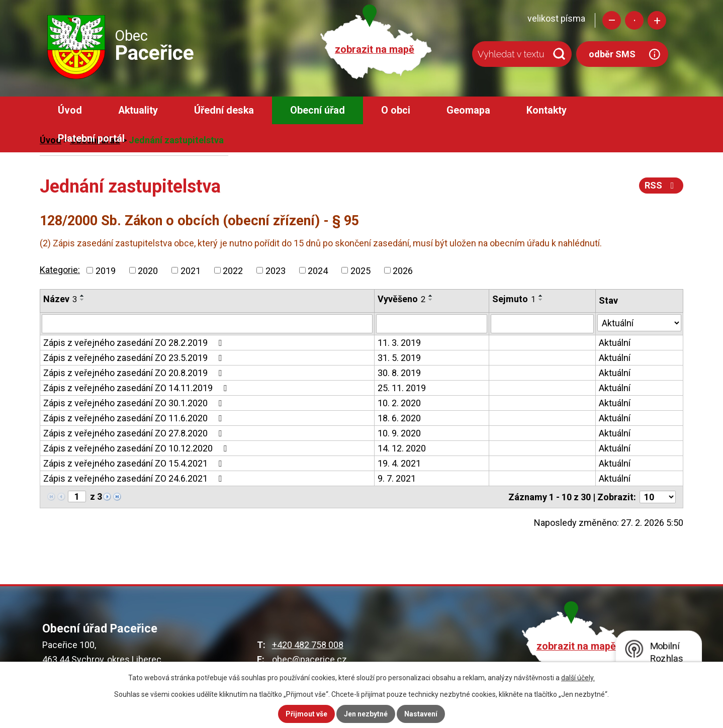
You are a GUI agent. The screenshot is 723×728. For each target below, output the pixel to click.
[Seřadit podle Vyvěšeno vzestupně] (431, 296)
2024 (318, 270)
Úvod (70, 110)
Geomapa (468, 110)
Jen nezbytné (366, 714)
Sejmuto (514, 299)
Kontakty (547, 110)
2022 (233, 270)
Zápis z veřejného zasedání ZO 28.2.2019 (134, 343)
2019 (106, 270)
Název (60, 299)
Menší (612, 20)
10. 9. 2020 (399, 433)
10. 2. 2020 (399, 403)
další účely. (578, 678)
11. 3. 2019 (399, 343)
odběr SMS (612, 54)
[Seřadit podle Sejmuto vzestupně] (541, 296)
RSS (661, 185)
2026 (403, 270)
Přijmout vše (306, 714)
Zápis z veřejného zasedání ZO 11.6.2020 (134, 418)
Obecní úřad (318, 110)
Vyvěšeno (401, 299)
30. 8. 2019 (399, 373)
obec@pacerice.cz (309, 659)
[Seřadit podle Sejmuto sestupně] (541, 300)
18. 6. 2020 (399, 418)
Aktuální (615, 343)
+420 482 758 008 (308, 645)
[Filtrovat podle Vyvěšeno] (432, 324)
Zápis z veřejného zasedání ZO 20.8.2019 (134, 373)
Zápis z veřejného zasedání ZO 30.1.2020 (134, 403)
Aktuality (138, 110)
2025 (360, 270)
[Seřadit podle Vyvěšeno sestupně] (431, 300)
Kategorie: (60, 270)
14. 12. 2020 (402, 448)
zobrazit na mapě (375, 50)
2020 (148, 270)
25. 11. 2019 (402, 388)
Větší (657, 20)
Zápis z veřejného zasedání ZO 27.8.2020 (134, 433)
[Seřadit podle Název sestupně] (82, 300)
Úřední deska (224, 110)
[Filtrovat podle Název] (207, 324)
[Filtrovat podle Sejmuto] (542, 324)
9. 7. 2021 (397, 478)
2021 (191, 270)
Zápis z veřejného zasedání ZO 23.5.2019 (134, 358)
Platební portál (91, 139)
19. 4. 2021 (399, 463)
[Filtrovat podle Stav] (639, 323)
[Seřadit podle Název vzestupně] (82, 296)
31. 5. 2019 (399, 358)
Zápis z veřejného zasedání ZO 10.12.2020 (137, 448)
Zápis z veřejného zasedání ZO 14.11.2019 (137, 388)
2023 (276, 270)
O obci (396, 110)
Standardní (634, 20)
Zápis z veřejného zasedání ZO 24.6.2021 (134, 478)
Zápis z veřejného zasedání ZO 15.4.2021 (134, 463)
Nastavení (421, 714)
